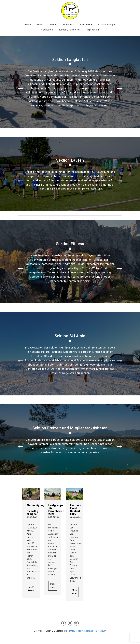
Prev (20, 89)
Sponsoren (47, 30)
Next (120, 89)
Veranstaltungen (107, 25)
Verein (53, 25)
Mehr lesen (31, 589)
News (40, 25)
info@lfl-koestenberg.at (81, 631)
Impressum (93, 30)
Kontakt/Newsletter (70, 30)
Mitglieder (68, 25)
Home (28, 25)
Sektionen (86, 25)
